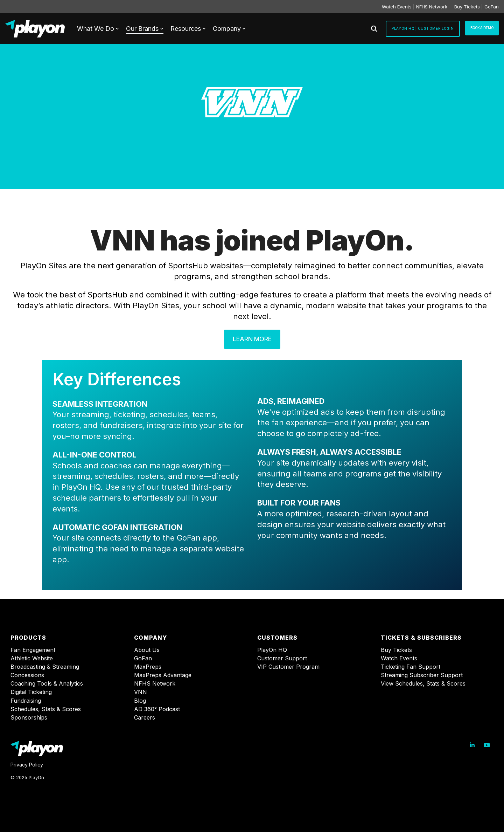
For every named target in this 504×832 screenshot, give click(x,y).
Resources (188, 29)
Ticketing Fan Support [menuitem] (411, 667)
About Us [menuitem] (147, 650)
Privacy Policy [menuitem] (27, 765)
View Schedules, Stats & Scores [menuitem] (423, 684)
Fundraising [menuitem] (26, 701)
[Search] (374, 29)
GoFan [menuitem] (143, 658)
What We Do (98, 29)
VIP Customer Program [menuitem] (288, 667)
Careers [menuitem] (145, 718)
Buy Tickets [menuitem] (396, 650)
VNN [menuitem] (141, 692)
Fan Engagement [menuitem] (33, 650)
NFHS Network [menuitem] (155, 684)
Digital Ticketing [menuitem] (31, 692)
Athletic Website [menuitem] (32, 658)
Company (229, 29)
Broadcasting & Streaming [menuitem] (45, 667)
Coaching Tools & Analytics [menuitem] (47, 684)
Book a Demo (482, 28)
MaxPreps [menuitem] (148, 667)
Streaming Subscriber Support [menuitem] (422, 675)
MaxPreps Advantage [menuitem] (163, 675)
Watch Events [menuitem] (399, 658)
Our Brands (145, 29)
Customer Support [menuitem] (282, 658)
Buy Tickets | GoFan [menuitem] (477, 7)
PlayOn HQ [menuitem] (272, 650)
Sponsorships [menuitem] (29, 718)
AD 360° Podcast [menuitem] (157, 709)
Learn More (252, 339)
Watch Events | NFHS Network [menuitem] (415, 7)
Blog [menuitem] (140, 701)
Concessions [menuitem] (27, 675)
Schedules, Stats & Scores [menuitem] (46, 709)
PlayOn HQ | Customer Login (423, 28)
